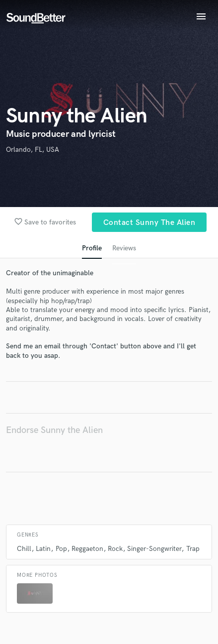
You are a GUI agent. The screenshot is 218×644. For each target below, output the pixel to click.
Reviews (124, 248)
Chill (24, 549)
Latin (43, 549)
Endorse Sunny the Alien (54, 430)
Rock (115, 549)
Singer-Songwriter (154, 549)
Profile (92, 248)
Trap (193, 549)
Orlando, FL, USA (33, 150)
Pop (61, 549)
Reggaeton (87, 549)
